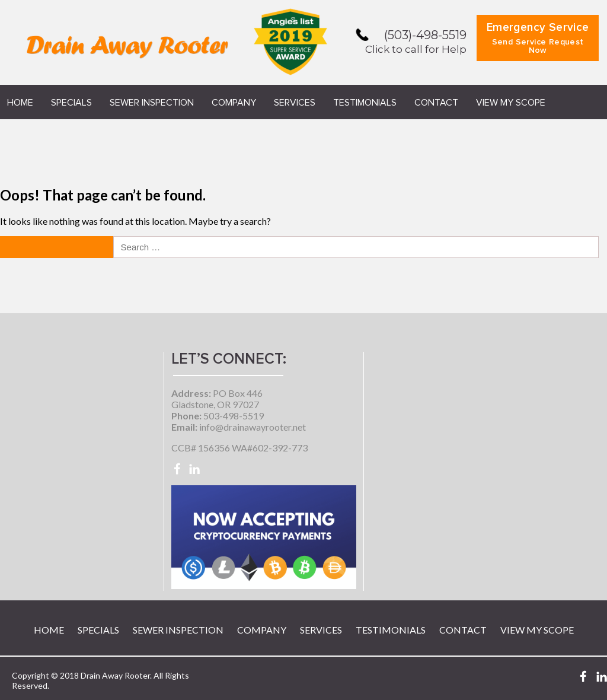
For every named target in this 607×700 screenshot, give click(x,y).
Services (295, 103)
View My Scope (511, 103)
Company (234, 103)
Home (20, 103)
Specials (71, 103)
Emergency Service (538, 38)
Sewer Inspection (152, 103)
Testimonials (365, 103)
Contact (436, 103)
